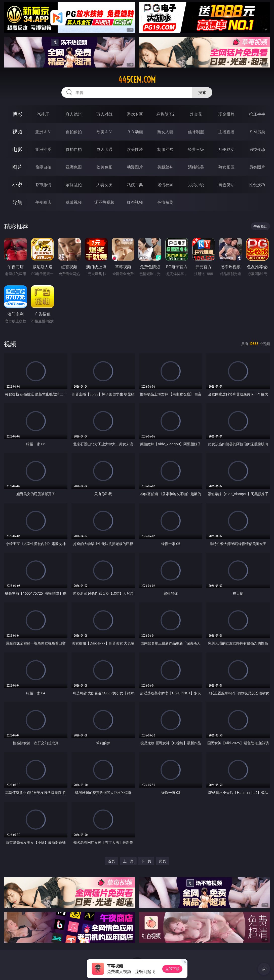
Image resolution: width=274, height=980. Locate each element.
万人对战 (104, 114)
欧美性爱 (135, 149)
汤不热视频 (104, 202)
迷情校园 (165, 185)
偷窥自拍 (43, 167)
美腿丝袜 (165, 167)
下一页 (146, 861)
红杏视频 (135, 202)
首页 (111, 861)
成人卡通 (104, 149)
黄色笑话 (226, 185)
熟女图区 (226, 167)
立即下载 (172, 969)
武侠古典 (135, 185)
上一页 (128, 861)
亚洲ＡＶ (43, 132)
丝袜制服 (196, 132)
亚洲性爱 (43, 149)
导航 (17, 202)
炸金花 (196, 114)
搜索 (202, 92)
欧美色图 (104, 167)
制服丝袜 (165, 149)
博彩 (17, 114)
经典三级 (196, 149)
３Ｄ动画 (135, 132)
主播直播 (226, 132)
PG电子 (43, 114)
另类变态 (257, 149)
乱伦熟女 (226, 149)
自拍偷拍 (74, 132)
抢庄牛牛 (257, 114)
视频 (17, 132)
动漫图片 (135, 167)
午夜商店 (43, 202)
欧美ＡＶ (104, 132)
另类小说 (196, 185)
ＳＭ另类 (257, 132)
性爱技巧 (257, 185)
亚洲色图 (74, 167)
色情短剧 (165, 202)
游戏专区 (135, 114)
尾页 (163, 861)
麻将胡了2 (165, 114)
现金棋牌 (226, 114)
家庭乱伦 (74, 185)
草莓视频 (74, 202)
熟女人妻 (165, 132)
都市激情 (43, 185)
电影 (17, 149)
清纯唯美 (196, 167)
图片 (17, 167)
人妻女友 (104, 185)
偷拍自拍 (74, 149)
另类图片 (257, 167)
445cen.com (137, 80)
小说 (17, 184)
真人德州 (74, 114)
